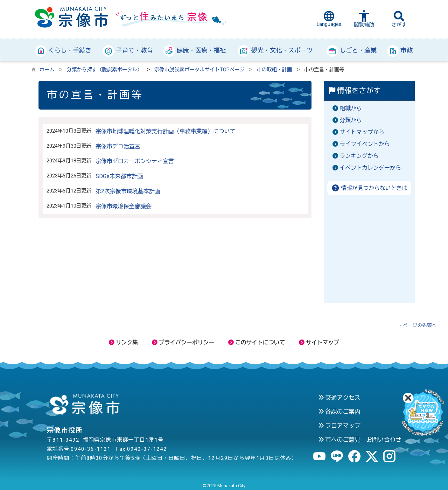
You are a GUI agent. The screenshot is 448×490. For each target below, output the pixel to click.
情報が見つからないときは (369, 188)
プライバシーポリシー (183, 342)
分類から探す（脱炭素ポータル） (105, 70)
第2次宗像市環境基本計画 (128, 191)
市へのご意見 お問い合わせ (360, 440)
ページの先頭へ (420, 325)
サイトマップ (319, 342)
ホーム (47, 70)
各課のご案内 (339, 412)
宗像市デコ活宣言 (118, 146)
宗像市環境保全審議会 (124, 206)
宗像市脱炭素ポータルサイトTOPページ (199, 70)
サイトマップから (362, 132)
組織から (351, 108)
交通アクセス (339, 398)
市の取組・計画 (274, 70)
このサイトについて (257, 342)
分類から (351, 120)
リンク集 (123, 342)
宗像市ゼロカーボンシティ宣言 (135, 161)
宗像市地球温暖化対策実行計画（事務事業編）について (166, 131)
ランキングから (359, 156)
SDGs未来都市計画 (119, 176)
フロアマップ (339, 426)
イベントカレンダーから (370, 168)
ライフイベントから (365, 144)
